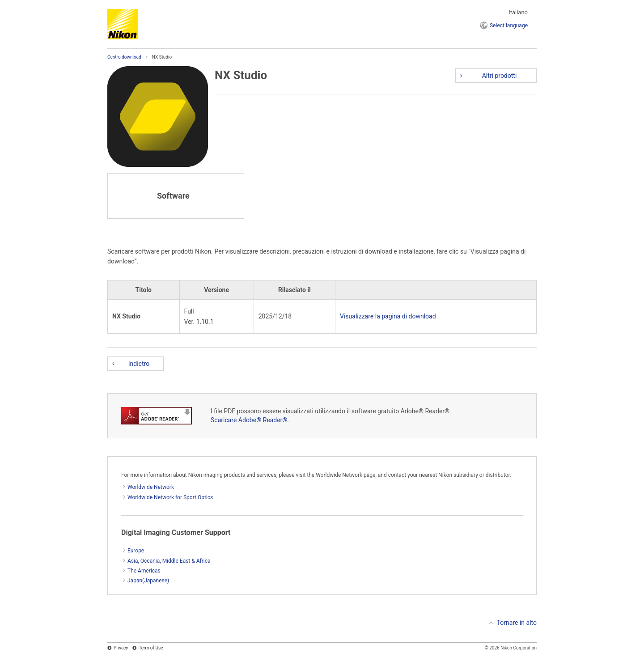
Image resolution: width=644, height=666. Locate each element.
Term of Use (151, 648)
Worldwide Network (151, 487)
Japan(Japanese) (148, 581)
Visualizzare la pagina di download (388, 316)
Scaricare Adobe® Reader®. (250, 420)
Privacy (121, 648)
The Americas (144, 571)
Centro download (124, 57)
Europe (136, 551)
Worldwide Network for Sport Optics (170, 497)
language (509, 25)
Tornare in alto (517, 623)
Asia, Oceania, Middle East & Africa (169, 561)
